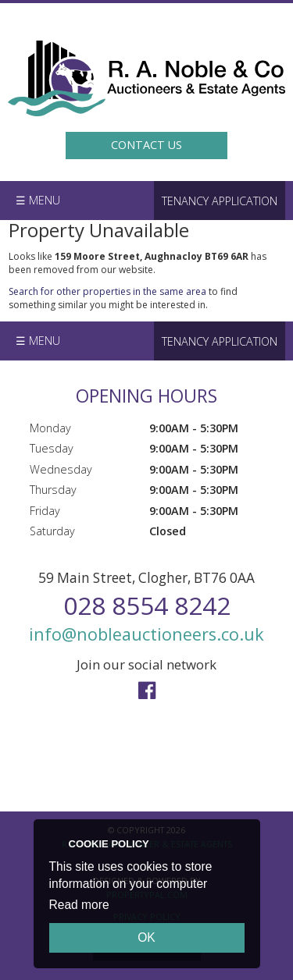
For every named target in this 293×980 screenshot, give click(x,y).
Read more (79, 905)
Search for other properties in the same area (107, 291)
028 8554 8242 (147, 605)
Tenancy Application (220, 201)
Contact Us (146, 145)
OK (146, 937)
